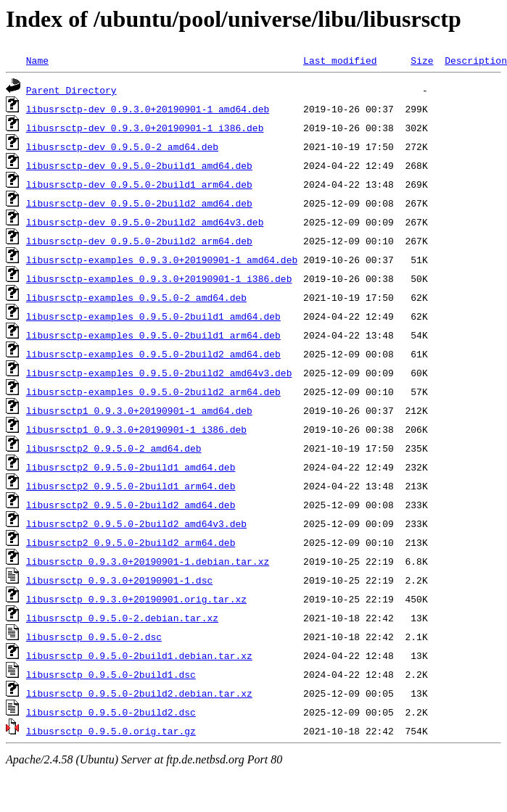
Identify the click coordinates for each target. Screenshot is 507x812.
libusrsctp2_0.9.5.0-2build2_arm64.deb (131, 542)
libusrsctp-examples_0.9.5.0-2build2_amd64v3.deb (159, 373)
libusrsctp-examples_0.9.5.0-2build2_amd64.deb (153, 354)
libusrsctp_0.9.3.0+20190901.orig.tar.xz (136, 599)
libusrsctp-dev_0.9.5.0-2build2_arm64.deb (139, 241)
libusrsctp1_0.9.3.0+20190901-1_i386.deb (136, 429)
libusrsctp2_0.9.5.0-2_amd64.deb (114, 448)
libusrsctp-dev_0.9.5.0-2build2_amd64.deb (139, 203)
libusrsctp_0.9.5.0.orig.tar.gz (111, 731)
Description (476, 60)
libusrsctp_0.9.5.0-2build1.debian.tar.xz (139, 655)
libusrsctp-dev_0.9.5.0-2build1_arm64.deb (139, 184)
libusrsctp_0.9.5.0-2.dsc (94, 637)
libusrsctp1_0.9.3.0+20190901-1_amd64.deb (139, 410)
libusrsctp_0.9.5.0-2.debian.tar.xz (122, 618)
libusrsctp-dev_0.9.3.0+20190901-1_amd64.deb (148, 109)
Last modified (340, 60)
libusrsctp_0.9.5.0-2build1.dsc (111, 674)
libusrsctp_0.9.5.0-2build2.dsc (111, 712)
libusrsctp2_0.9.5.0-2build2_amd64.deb (131, 505)
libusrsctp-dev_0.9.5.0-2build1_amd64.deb (139, 165)
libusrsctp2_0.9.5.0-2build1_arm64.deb (131, 486)
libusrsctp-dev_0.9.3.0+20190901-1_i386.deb (145, 128)
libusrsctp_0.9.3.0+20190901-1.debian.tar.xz (148, 561)
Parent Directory (71, 90)
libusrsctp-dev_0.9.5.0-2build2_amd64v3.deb (145, 222)
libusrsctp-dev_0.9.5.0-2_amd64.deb (122, 146)
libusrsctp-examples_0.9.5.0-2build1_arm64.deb (153, 335)
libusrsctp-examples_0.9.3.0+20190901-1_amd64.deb (162, 260)
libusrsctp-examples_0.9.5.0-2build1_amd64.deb (153, 316)
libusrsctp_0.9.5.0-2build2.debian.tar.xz (139, 693)
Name (37, 60)
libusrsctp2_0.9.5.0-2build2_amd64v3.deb (136, 523)
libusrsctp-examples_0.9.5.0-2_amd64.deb (136, 297)
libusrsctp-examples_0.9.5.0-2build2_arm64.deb (153, 391)
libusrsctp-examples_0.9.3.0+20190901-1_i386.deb (159, 278)
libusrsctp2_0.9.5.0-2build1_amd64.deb (131, 467)
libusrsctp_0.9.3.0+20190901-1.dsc (119, 580)
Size (422, 60)
